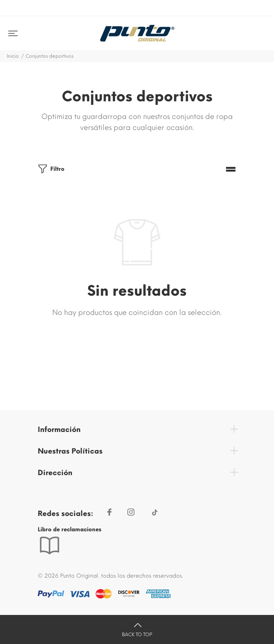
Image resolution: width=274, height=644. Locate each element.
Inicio (13, 56)
